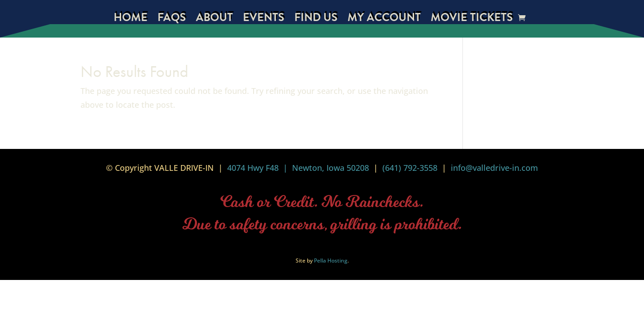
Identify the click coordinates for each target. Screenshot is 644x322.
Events (264, 19)
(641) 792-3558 (410, 168)
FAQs (172, 19)
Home (131, 19)
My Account (384, 19)
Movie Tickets (472, 19)
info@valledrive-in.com (493, 168)
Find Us (316, 19)
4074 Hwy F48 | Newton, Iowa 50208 (298, 168)
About (214, 19)
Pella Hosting (331, 261)
